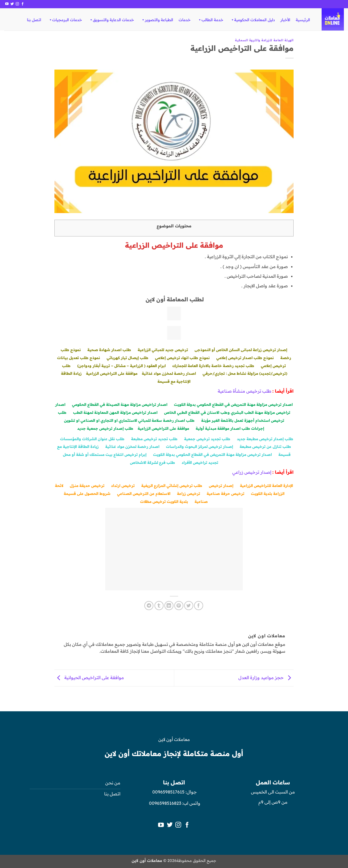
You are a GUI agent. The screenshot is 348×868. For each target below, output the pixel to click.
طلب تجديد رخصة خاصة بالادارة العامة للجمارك (213, 366)
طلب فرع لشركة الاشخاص (153, 462)
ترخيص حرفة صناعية (226, 493)
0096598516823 (165, 803)
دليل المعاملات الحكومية (253, 20)
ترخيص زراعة (189, 493)
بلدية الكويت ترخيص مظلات (164, 501)
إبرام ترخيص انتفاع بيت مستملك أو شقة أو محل (105, 454)
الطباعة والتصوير (157, 20)
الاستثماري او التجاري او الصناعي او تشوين (101, 420)
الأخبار (285, 20)
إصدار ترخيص (221, 485)
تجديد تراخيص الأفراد (200, 462)
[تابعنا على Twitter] (12, 4)
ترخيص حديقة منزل (87, 485)
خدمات (185, 20)
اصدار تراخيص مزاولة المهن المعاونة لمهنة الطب (115, 412)
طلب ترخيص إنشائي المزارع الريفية (172, 485)
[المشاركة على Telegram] (149, 606)
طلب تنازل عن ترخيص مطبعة (265, 446)
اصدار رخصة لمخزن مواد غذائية (169, 373)
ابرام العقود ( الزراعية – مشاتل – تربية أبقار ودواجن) (121, 366)
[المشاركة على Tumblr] (159, 606)
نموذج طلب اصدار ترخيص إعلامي (245, 358)
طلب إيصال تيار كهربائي (128, 358)
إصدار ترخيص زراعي (252, 472)
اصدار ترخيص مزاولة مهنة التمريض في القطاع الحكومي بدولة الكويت (233, 404)
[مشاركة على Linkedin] (169, 606)
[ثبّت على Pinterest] (179, 606)
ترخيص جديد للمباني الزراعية (163, 350)
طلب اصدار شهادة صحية (109, 350)
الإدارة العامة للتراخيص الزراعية (266, 485)
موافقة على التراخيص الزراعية (112, 373)
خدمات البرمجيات (65, 20)
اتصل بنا (34, 20)
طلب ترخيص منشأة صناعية (245, 391)
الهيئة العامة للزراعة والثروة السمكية (264, 40)
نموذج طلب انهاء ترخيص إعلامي (182, 358)
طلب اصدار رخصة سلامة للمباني (166, 420)
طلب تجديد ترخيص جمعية (207, 439)
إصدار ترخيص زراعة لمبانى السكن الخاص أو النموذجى (241, 350)
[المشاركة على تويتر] (189, 606)
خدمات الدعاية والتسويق (111, 20)
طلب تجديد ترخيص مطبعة (154, 439)
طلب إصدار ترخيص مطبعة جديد (265, 439)
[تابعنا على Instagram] (17, 4)
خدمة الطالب (210, 20)
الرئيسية (303, 20)
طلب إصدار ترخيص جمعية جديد (105, 428)
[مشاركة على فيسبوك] (199, 606)
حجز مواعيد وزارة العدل (266, 677)
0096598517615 (168, 792)
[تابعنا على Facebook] (23, 4)
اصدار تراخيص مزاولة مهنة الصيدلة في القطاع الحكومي (120, 404)
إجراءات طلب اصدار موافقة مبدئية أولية (230, 428)
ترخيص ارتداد (123, 485)
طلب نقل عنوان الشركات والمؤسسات (92, 439)
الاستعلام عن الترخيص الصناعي (144, 493)
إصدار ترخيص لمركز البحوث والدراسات (200, 446)
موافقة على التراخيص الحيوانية (89, 677)
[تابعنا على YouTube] (7, 4)
